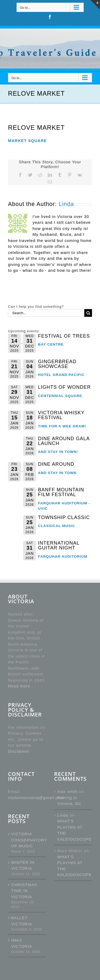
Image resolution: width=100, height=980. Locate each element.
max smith (68, 791)
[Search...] (46, 313)
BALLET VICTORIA (22, 921)
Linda (66, 204)
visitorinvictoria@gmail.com (36, 798)
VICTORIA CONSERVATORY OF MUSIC (27, 840)
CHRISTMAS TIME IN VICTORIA (24, 891)
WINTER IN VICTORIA (23, 865)
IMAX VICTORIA (22, 943)
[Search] (88, 313)
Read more (19, 686)
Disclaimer (19, 751)
